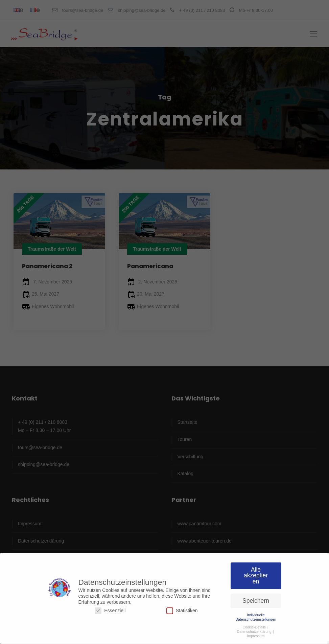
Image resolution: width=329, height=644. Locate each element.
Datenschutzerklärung (255, 629)
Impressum (256, 633)
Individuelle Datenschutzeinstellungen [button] (256, 614)
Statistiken (182, 608)
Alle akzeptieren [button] (256, 573)
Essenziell (110, 608)
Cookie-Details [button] (255, 624)
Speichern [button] (256, 598)
